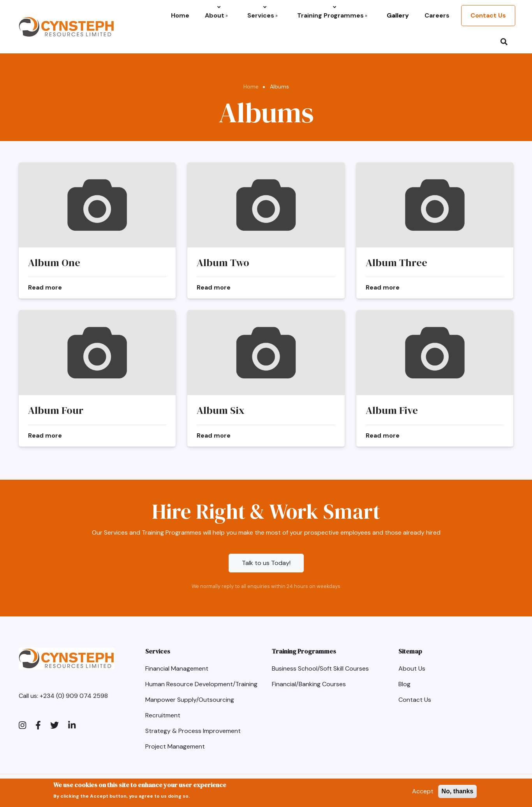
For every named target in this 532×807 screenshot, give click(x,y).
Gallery (398, 15)
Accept (423, 793)
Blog (404, 684)
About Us (412, 668)
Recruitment (163, 715)
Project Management (175, 746)
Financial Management (177, 668)
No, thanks (458, 793)
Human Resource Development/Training (201, 684)
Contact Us (488, 15)
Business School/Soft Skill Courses (320, 668)
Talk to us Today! (266, 563)
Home (180, 15)
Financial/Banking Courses (309, 684)
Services (262, 15)
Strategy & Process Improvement (193, 731)
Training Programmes (332, 15)
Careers (437, 15)
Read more (45, 287)
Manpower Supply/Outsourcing (190, 700)
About (216, 15)
